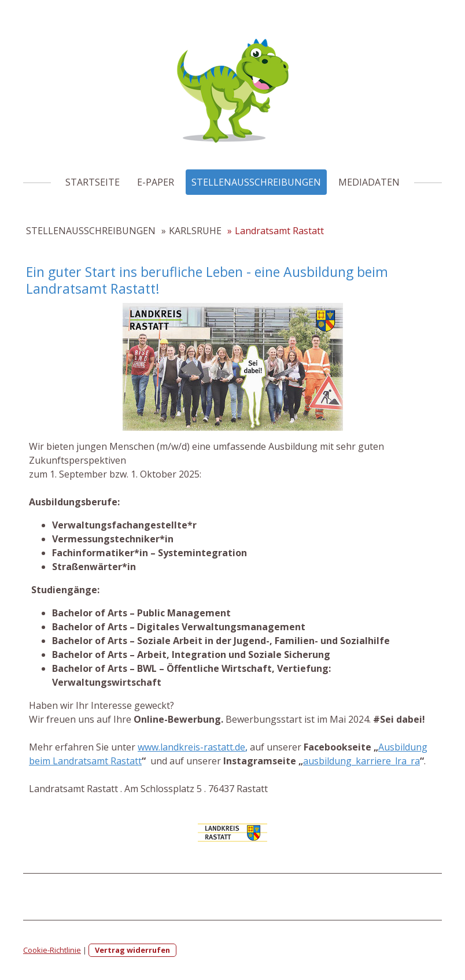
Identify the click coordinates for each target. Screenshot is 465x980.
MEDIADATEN (369, 182)
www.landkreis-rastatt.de (191, 747)
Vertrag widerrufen (132, 950)
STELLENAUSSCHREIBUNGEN (256, 182)
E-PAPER (156, 182)
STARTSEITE (93, 182)
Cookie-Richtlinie (52, 950)
